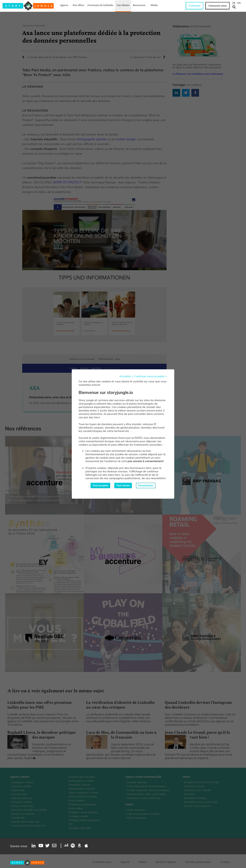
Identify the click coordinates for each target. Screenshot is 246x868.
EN (239, 3)
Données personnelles (198, 862)
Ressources (139, 5)
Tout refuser (123, 485)
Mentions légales (166, 862)
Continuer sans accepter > (151, 376)
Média (154, 5)
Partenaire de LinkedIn (100, 5)
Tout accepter (100, 485)
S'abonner (195, 6)
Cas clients (123, 5)
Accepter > (126, 376)
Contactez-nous (218, 6)
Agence (64, 5)
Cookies (225, 862)
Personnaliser (146, 485)
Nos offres (78, 5)
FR (234, 3)
